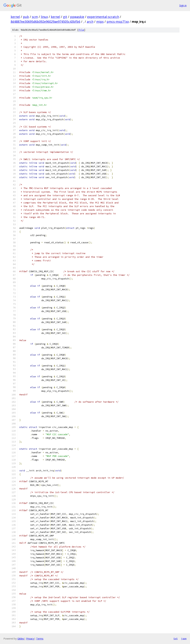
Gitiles (21, 639)
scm (35, 17)
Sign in (183, 5)
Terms (40, 639)
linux (44, 17)
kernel (15, 17)
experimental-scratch (103, 17)
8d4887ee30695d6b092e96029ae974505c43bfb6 (45, 22)
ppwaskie (77, 17)
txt (176, 638)
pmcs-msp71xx (118, 22)
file (81, 30)
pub (26, 17)
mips (100, 22)
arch (90, 22)
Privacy (30, 639)
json (184, 638)
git (65, 17)
